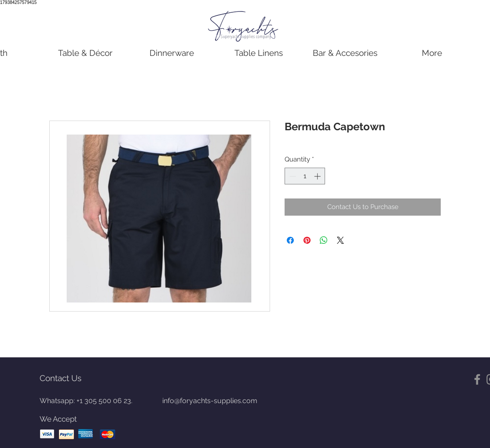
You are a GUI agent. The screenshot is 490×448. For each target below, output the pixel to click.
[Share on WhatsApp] (324, 240)
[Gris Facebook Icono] (477, 379)
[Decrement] (292, 176)
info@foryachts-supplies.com (210, 401)
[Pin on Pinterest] (307, 240)
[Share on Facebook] (290, 240)
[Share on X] (340, 240)
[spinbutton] (305, 176)
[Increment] (318, 176)
